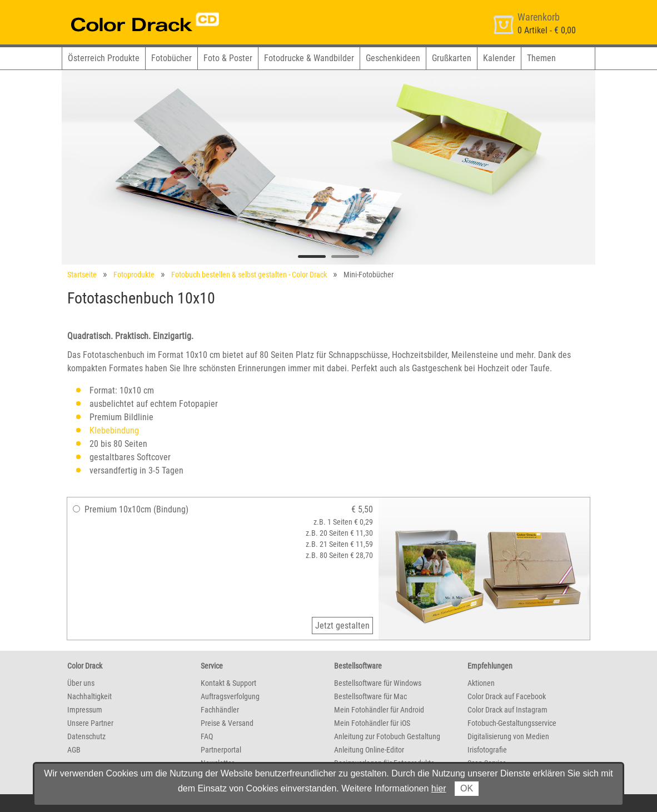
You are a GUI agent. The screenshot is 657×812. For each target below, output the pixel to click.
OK (467, 788)
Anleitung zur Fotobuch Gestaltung (387, 736)
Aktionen (481, 683)
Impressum (85, 710)
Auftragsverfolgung (230, 696)
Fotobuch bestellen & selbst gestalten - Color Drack (249, 275)
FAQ (207, 736)
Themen (541, 58)
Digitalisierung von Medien (508, 736)
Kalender (499, 58)
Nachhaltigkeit (89, 696)
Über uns (81, 683)
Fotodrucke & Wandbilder (309, 58)
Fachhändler (220, 710)
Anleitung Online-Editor (369, 750)
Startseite (82, 275)
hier (439, 788)
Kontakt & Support (228, 683)
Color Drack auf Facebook (507, 696)
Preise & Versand (227, 723)
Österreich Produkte (104, 58)
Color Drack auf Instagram (507, 710)
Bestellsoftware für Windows (378, 683)
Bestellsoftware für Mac (370, 696)
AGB (74, 750)
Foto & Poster (228, 58)
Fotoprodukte (134, 275)
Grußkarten (452, 58)
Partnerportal (221, 750)
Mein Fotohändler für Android (379, 710)
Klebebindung (114, 430)
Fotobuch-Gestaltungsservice (512, 723)
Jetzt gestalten (342, 626)
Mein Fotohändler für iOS (372, 723)
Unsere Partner (90, 723)
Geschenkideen (393, 58)
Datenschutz (86, 736)
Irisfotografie (487, 750)
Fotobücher (171, 58)
